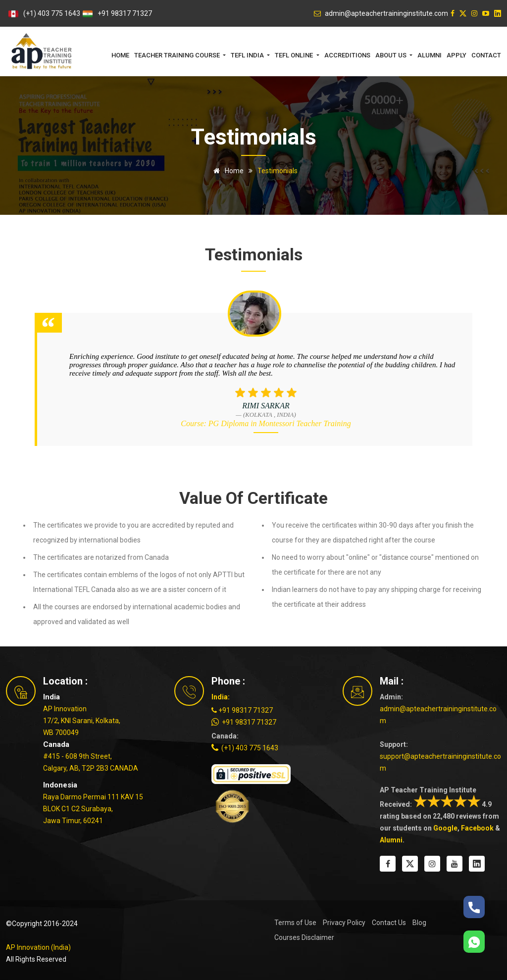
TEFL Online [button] (295, 55)
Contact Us (389, 923)
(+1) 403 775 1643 (52, 13)
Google (445, 828)
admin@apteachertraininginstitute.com (438, 715)
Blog (419, 923)
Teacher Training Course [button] (178, 55)
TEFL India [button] (248, 55)
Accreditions (347, 55)
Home (120, 55)
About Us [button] (392, 55)
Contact (486, 55)
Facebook (477, 828)
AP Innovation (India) (38, 947)
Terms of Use (295, 923)
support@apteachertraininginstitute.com (440, 762)
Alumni (430, 55)
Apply (456, 55)
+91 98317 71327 (125, 13)
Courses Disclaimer (304, 937)
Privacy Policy (344, 923)
